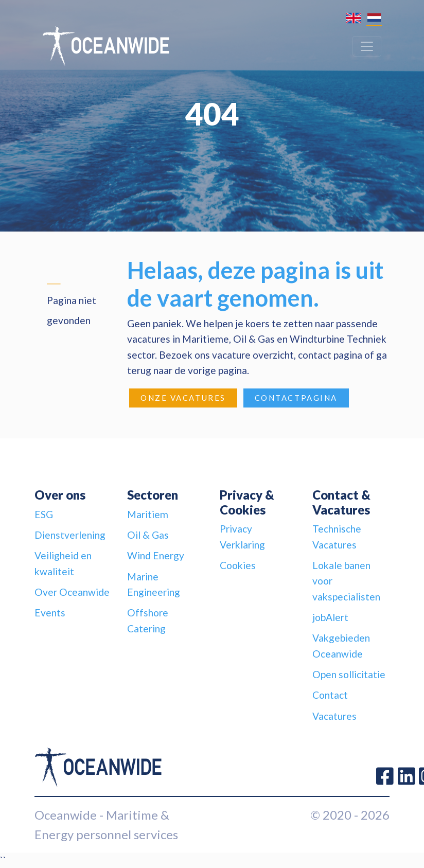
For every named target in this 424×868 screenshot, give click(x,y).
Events (50, 613)
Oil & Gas (148, 535)
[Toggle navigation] (367, 46)
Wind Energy (156, 555)
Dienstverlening (70, 535)
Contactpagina (296, 398)
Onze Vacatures (183, 398)
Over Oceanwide (72, 592)
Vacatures (334, 716)
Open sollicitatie (349, 674)
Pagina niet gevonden (72, 310)
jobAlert (330, 617)
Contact (330, 695)
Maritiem (148, 514)
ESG (44, 514)
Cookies (238, 565)
